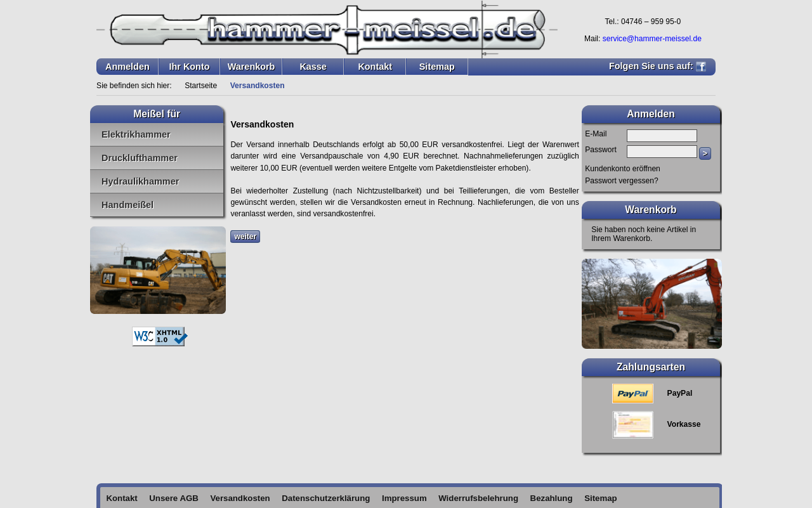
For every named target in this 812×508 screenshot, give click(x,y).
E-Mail (596, 134)
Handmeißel (128, 205)
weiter (245, 237)
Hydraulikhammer (140, 181)
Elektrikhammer (136, 134)
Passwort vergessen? (621, 181)
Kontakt (375, 67)
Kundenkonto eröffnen (623, 169)
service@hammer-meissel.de (652, 39)
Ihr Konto (189, 67)
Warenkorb (252, 67)
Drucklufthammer (140, 158)
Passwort (601, 150)
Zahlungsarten (651, 367)
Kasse (313, 67)
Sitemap (437, 67)
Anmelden (128, 67)
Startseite (201, 86)
